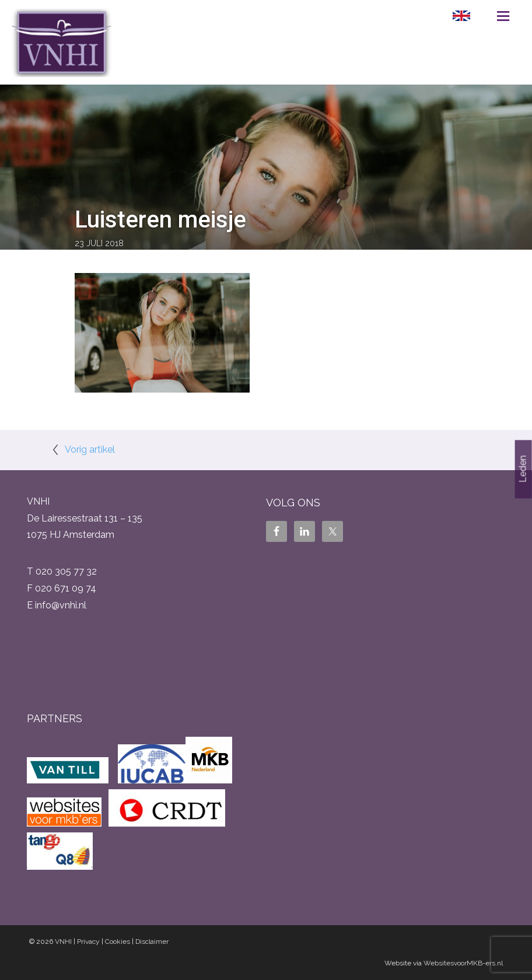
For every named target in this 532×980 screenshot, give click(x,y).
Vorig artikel (90, 449)
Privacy (88, 942)
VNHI (63, 942)
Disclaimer (152, 942)
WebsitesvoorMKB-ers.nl (463, 963)
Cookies (118, 942)
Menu (503, 16)
